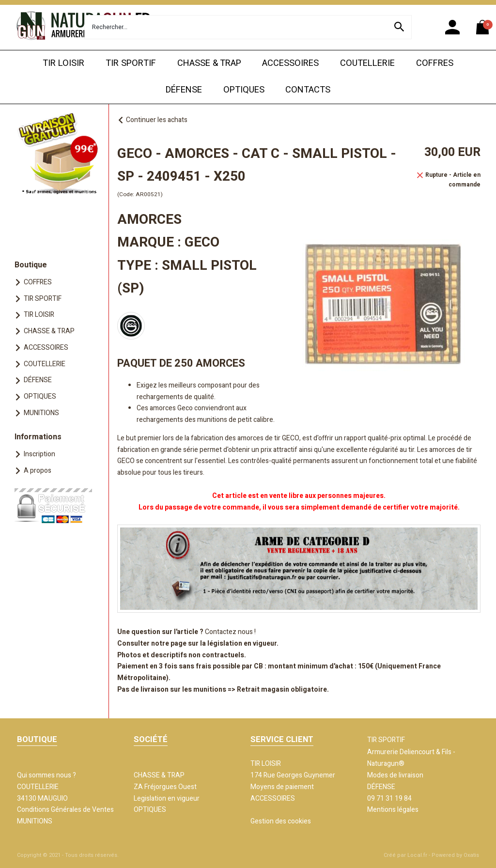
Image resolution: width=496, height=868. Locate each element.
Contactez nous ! (230, 632)
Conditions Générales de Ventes (65, 810)
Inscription (39, 454)
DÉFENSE (184, 90)
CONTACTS (308, 90)
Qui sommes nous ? (46, 775)
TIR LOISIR (63, 63)
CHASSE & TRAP (209, 63)
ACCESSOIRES (290, 63)
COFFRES (435, 63)
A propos (38, 471)
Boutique (31, 265)
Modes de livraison (395, 775)
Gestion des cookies (281, 821)
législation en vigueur (242, 643)
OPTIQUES (244, 90)
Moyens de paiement (282, 787)
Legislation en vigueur (167, 798)
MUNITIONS (41, 413)
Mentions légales (393, 810)
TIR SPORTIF (131, 63)
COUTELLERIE (367, 63)
